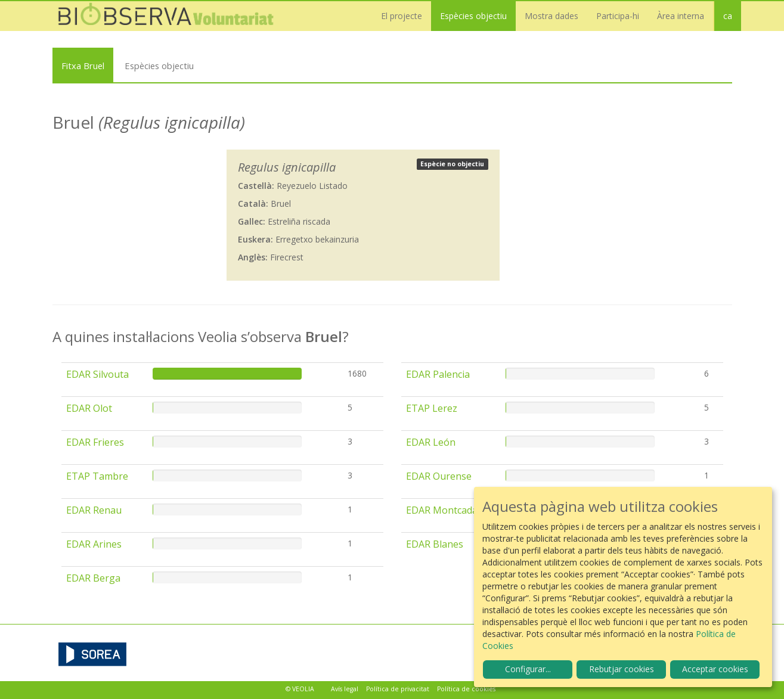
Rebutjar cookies (622, 669)
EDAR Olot (89, 408)
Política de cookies (466, 689)
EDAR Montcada (442, 510)
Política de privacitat (398, 689)
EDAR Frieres (95, 442)
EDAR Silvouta (97, 374)
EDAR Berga (93, 578)
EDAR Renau (94, 510)
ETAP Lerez (432, 408)
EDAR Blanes (435, 544)
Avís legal (345, 689)
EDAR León (431, 442)
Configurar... (528, 669)
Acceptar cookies (715, 669)
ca (728, 16)
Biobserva (172, 16)
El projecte (402, 16)
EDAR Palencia (438, 374)
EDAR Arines (94, 544)
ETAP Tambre (97, 476)
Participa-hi (618, 16)
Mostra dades (551, 16)
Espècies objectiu (473, 16)
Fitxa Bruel (83, 66)
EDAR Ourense (439, 476)
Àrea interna (681, 16)
